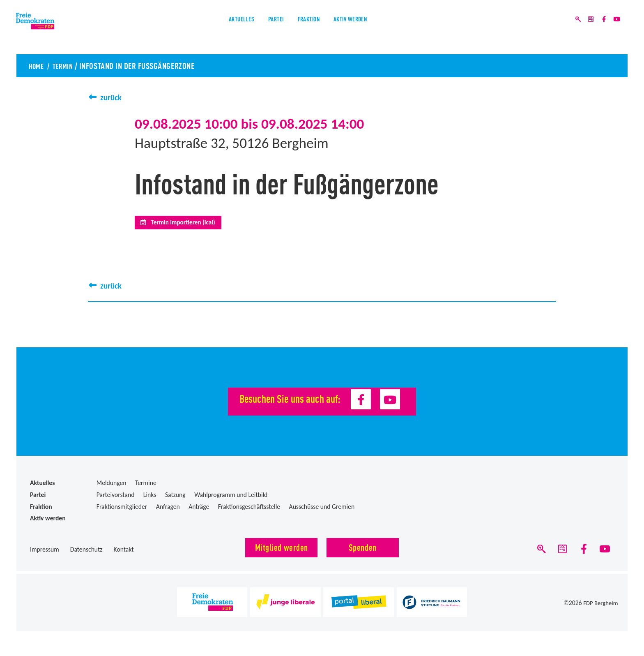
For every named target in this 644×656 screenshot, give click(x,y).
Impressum (45, 553)
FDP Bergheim (600, 609)
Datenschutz (86, 553)
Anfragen (168, 510)
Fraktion (313, 28)
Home (38, 65)
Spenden (363, 551)
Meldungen (112, 487)
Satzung (175, 499)
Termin (68, 65)
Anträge (199, 510)
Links (150, 499)
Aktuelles (214, 28)
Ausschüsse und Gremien (322, 510)
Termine (146, 487)
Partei (265, 28)
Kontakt (124, 553)
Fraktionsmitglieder (122, 510)
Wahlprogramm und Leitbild (231, 499)
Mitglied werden (282, 551)
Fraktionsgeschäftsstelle (249, 510)
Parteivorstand (116, 499)
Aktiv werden (375, 28)
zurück (113, 97)
